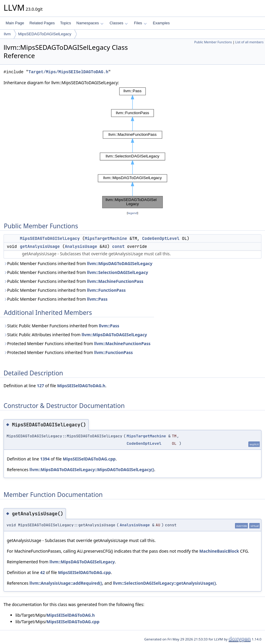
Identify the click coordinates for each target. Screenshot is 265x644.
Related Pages (42, 23)
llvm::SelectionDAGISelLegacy (118, 272)
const (118, 246)
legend (133, 213)
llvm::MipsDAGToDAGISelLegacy (120, 263)
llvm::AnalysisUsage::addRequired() (66, 583)
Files (140, 23)
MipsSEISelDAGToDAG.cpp (89, 459)
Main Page (15, 23)
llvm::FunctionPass (106, 290)
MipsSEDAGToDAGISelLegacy (45, 34)
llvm (7, 34)
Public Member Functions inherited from (78, 263)
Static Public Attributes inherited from (75, 335)
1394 (45, 459)
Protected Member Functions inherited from (77, 343)
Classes (119, 23)
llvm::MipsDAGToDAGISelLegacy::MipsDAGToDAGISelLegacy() (92, 470)
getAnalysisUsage (40, 246)
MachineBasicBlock (219, 551)
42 (42, 572)
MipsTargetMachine (106, 238)
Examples (161, 23)
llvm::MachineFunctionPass (115, 281)
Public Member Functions (213, 42)
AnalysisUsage (81, 246)
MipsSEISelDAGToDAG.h (81, 386)
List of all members (249, 42)
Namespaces (90, 23)
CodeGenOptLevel (161, 238)
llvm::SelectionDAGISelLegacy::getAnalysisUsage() (164, 583)
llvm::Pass (97, 299)
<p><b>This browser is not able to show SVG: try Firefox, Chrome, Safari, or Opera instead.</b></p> (132, 148)
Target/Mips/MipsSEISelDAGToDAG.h (68, 72)
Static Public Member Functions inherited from (61, 326)
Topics (65, 23)
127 (40, 386)
